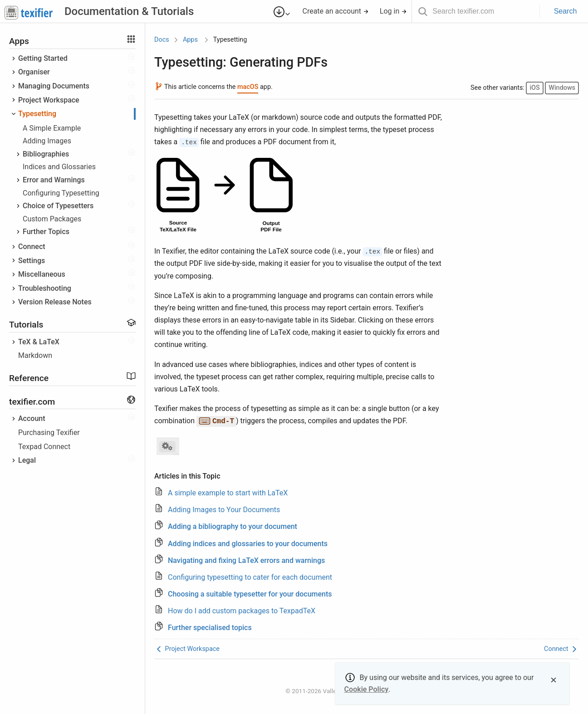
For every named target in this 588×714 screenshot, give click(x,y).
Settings (32, 261)
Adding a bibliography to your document (233, 526)
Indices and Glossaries (59, 167)
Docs (162, 40)
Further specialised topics (210, 628)
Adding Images (47, 141)
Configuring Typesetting (61, 193)
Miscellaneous (42, 274)
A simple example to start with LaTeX (228, 493)
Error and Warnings (54, 180)
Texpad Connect (44, 447)
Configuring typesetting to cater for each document (250, 577)
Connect (32, 247)
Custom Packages (52, 219)
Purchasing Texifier (49, 433)
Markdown (35, 355)
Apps (190, 40)
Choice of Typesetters (58, 206)
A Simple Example (52, 128)
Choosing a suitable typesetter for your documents (250, 594)
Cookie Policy (367, 689)
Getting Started (43, 58)
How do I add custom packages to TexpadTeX (242, 611)
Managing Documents (54, 86)
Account (32, 418)
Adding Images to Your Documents (224, 510)
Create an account (336, 11)
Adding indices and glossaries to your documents (248, 544)
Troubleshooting (45, 288)
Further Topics (46, 232)
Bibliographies (46, 154)
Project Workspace (49, 100)
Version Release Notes (55, 302)
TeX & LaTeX (39, 342)
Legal (27, 460)
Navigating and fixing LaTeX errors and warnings (246, 560)
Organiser (34, 72)
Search (566, 11)
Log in (393, 11)
